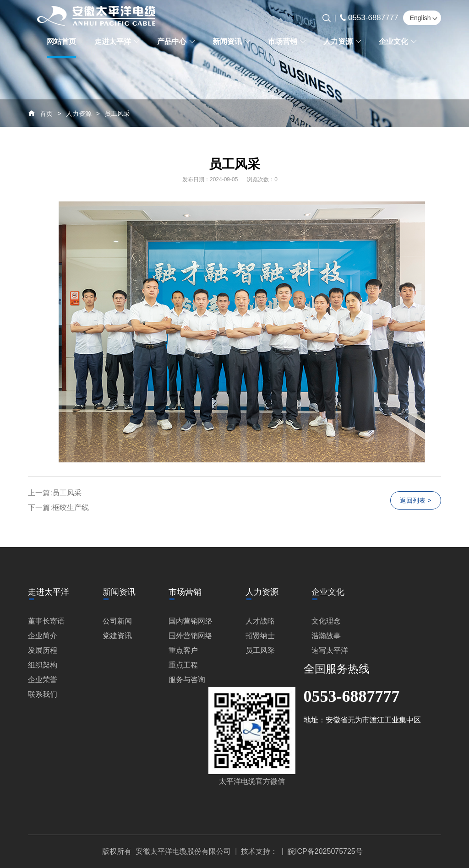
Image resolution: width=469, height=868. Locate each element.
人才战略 (260, 621)
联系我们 (43, 694)
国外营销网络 (191, 636)
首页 (46, 114)
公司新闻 (117, 621)
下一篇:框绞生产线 (58, 507)
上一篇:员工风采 (55, 493)
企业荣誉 (43, 680)
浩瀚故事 (326, 636)
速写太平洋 (330, 650)
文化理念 (326, 621)
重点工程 (183, 665)
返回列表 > (415, 500)
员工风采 (117, 114)
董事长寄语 (46, 621)
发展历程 (43, 650)
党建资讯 (117, 636)
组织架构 (43, 665)
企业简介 (43, 636)
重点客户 (183, 650)
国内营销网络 (191, 621)
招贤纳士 (260, 636)
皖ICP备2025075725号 (325, 851)
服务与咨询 (187, 680)
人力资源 (79, 114)
